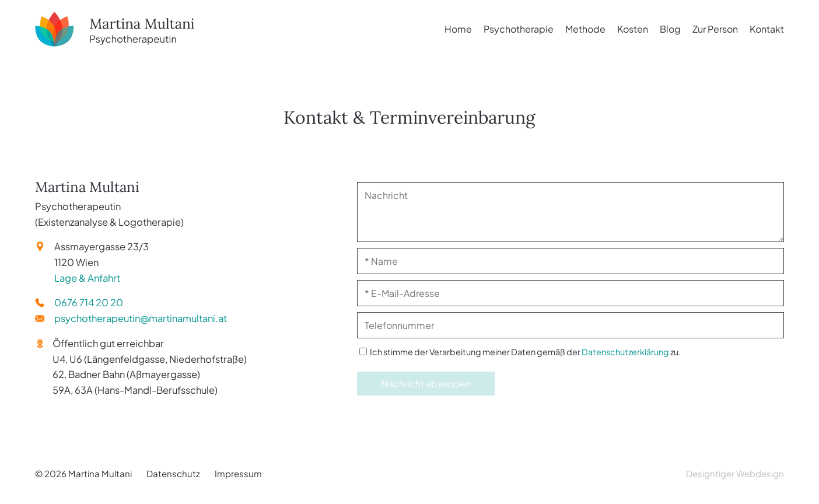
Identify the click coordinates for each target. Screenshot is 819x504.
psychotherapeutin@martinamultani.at (141, 318)
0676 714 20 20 (89, 302)
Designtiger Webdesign (735, 473)
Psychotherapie (519, 29)
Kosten (633, 29)
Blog (670, 29)
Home (458, 29)
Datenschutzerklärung (625, 352)
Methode (585, 29)
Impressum (238, 473)
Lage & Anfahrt (87, 278)
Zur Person (715, 29)
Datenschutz (173, 473)
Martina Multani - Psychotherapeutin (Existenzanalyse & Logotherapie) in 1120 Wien (152, 29)
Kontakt (767, 29)
